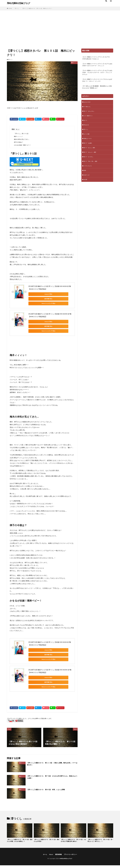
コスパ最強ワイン (89, 117)
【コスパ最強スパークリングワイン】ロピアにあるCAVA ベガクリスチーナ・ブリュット (97, 65)
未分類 (86, 184)
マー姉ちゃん (88, 107)
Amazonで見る (37, 294)
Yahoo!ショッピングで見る (37, 299)
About (50, 836)
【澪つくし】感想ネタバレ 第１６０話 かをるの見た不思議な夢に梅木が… (73, 822)
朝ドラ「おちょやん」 (90, 112)
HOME (10, 8)
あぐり (86, 122)
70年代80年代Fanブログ (19, 3)
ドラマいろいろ (88, 170)
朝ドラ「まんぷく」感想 (91, 155)
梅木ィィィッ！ (19, 136)
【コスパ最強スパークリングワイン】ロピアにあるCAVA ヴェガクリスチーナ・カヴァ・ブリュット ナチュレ (97, 72)
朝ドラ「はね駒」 (89, 146)
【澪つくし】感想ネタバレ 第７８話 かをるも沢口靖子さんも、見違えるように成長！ (52, 759)
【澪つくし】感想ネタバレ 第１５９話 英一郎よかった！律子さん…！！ (100, 822)
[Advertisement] (60, 29)
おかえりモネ (88, 102)
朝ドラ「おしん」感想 (90, 151)
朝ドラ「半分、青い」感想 (92, 165)
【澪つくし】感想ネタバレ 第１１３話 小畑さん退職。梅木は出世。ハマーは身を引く (52, 746)
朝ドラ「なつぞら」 (90, 160)
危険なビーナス (88, 141)
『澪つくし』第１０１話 (21, 133)
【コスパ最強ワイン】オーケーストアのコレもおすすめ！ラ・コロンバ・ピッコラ (97, 80)
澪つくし (17, 8)
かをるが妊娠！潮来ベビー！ (22, 145)
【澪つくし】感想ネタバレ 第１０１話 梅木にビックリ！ (37, 8)
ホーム (43, 836)
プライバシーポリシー (71, 836)
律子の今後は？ (19, 142)
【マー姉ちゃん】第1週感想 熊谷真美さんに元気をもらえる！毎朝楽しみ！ (97, 87)
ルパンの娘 (87, 136)
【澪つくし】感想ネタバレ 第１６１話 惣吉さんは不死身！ (47, 822)
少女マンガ (87, 180)
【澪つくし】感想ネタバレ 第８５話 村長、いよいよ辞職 (50, 771)
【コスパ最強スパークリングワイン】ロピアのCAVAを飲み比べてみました (96, 58)
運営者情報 (58, 836)
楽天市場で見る (55, 294)
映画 (85, 175)
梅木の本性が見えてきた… (22, 139)
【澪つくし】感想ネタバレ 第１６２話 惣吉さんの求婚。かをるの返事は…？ (20, 822)
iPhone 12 (87, 126)
